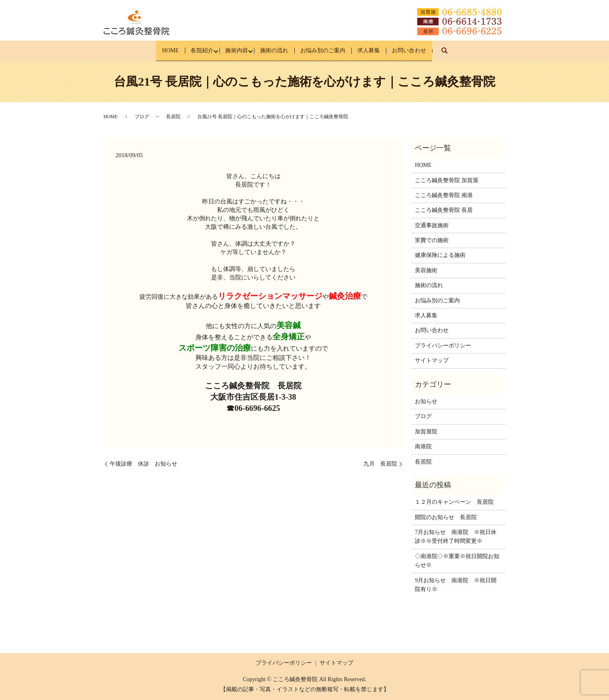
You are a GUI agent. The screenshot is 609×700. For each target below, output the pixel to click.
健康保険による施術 (440, 255)
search (472, 54)
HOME (150, 50)
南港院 (423, 446)
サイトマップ (432, 360)
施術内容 (229, 50)
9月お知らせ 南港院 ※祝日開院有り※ (456, 584)
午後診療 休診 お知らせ (144, 464)
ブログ (142, 117)
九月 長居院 (380, 464)
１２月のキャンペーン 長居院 (454, 502)
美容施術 (426, 270)
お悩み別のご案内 (329, 50)
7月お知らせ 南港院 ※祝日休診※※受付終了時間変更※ (456, 537)
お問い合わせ (429, 50)
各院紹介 (188, 50)
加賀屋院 (426, 432)
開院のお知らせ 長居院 (446, 517)
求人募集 (382, 50)
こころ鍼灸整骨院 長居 (444, 210)
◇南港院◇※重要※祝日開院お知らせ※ (457, 561)
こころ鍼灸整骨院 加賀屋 (447, 180)
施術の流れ (273, 50)
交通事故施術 (432, 225)
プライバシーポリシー (443, 346)
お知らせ (426, 401)
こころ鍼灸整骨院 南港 (444, 195)
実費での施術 (432, 240)
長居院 (173, 117)
